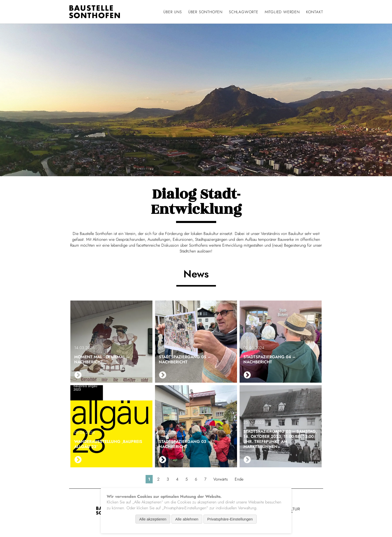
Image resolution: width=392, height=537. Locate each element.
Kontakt (315, 12)
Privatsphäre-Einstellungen (230, 519)
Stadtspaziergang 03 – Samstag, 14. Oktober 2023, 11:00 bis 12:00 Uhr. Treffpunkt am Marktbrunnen (280, 439)
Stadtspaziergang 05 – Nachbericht (185, 359)
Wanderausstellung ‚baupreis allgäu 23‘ (108, 444)
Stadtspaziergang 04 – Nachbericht (269, 359)
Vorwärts (221, 479)
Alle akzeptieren (153, 519)
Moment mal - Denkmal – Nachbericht (102, 359)
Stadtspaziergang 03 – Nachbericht (185, 444)
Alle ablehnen (187, 519)
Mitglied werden (282, 12)
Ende (239, 479)
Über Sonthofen (205, 12)
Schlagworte (244, 12)
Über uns (173, 12)
